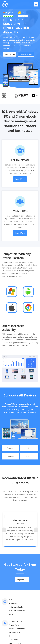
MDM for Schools (16, 566)
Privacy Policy (14, 584)
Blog (11, 595)
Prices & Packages (16, 580)
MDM (11, 558)
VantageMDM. (23, 635)
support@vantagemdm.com (20, 616)
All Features (14, 562)
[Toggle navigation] (36, 4)
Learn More (20, 179)
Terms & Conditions (17, 587)
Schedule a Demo (26, 54)
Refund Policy (14, 591)
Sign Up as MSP (15, 602)
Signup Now (22, 538)
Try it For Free (10, 54)
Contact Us (13, 609)
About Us (13, 613)
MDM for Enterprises (17, 569)
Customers (13, 598)
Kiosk (11, 573)
